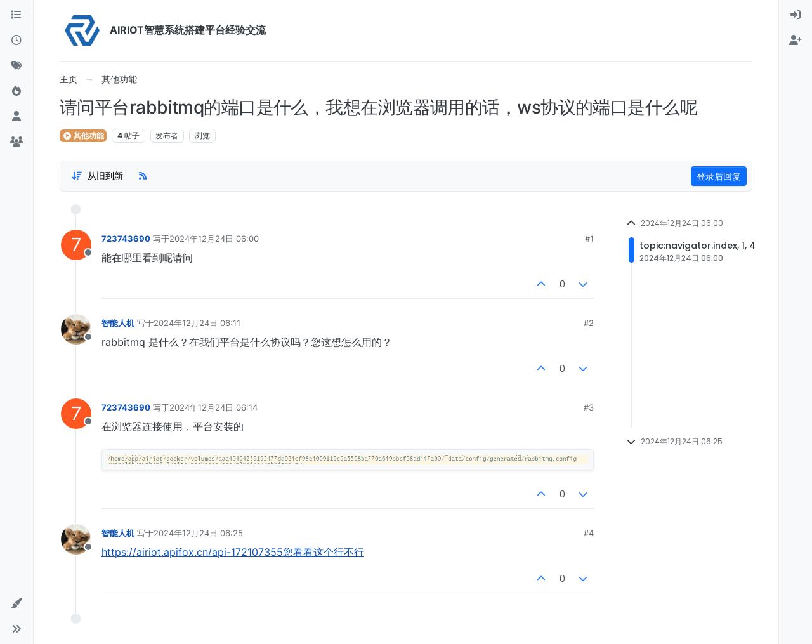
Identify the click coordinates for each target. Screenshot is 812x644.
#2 (589, 323)
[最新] (16, 41)
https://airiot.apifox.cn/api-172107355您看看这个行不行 (233, 552)
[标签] (16, 66)
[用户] (16, 117)
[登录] (796, 15)
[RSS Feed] (143, 176)
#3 (589, 407)
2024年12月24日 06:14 (213, 407)
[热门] (16, 91)
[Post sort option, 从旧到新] (97, 176)
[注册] (796, 41)
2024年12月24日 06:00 (214, 239)
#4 (589, 533)
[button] (16, 603)
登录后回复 (719, 176)
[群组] (16, 142)
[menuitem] (796, 15)
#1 (589, 239)
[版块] (16, 15)
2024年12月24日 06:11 (197, 323)
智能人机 (118, 323)
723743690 (126, 239)
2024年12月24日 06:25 (198, 533)
